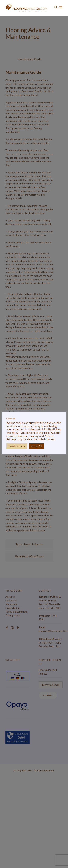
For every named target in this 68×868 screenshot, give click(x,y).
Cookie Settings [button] (17, 446)
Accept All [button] (36, 446)
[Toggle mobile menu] (61, 7)
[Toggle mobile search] (56, 7)
